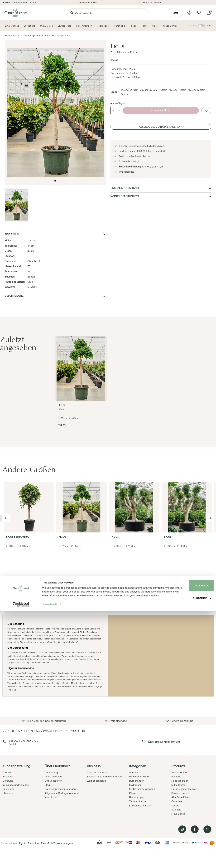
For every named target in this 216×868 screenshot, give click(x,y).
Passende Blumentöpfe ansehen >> (161, 127)
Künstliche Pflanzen (140, 806)
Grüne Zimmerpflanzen (184, 789)
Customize (189, 850)
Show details (50, 862)
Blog (47, 785)
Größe (114, 92)
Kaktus (175, 806)
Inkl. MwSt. (193, 26)
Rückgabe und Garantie (16, 785)
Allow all (189, 839)
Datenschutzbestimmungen (60, 789)
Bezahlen (8, 777)
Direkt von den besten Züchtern (21, 3)
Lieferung (8, 781)
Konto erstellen (53, 777)
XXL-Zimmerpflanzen (31, 36)
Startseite (10, 36)
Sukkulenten (178, 785)
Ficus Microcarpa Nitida (58, 36)
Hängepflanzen (180, 781)
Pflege (133, 793)
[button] (55, 181)
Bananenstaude (180, 793)
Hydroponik (136, 785)
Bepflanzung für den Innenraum (105, 777)
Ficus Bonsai (178, 814)
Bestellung (8, 789)
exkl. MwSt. (209, 26)
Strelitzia (176, 810)
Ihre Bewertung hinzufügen (197, 580)
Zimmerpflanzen (138, 801)
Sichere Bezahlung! (151, 3)
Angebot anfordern (98, 773)
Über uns (7, 793)
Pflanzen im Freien (140, 777)
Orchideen (177, 801)
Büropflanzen (137, 781)
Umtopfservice (89, 3)
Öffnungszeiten (53, 781)
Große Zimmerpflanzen (142, 789)
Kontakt (7, 773)
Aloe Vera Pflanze (181, 797)
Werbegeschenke (97, 781)
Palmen (176, 777)
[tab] (24, 790)
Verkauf (134, 773)
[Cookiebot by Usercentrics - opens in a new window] (21, 862)
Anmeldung (51, 773)
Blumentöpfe (137, 797)
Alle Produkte (179, 773)
